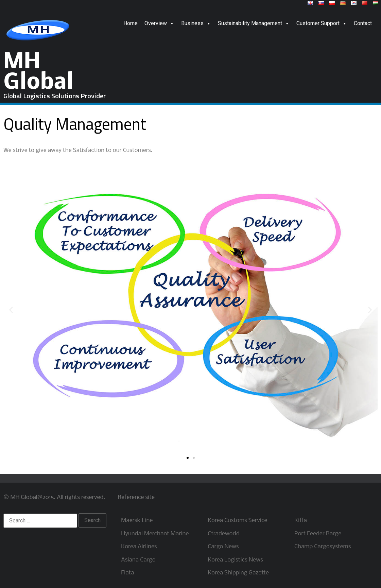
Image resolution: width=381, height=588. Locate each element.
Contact (363, 23)
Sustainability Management (254, 23)
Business (196, 23)
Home (131, 23)
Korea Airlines (139, 547)
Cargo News (223, 547)
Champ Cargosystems (323, 547)
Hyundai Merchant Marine (155, 534)
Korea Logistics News (235, 560)
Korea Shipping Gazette (238, 573)
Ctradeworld (223, 534)
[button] (188, 458)
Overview (159, 23)
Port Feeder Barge (318, 534)
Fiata (127, 573)
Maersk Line (137, 521)
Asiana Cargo (138, 560)
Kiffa (301, 521)
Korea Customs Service (237, 521)
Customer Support (322, 23)
